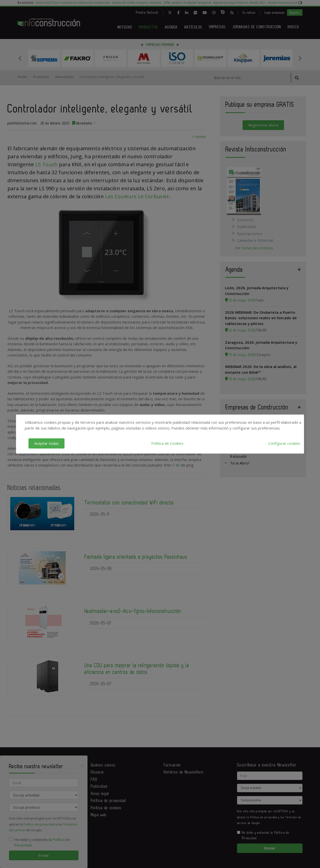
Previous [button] (20, 58)
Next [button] (300, 58)
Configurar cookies (284, 443)
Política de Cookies (167, 443)
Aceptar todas (46, 443)
